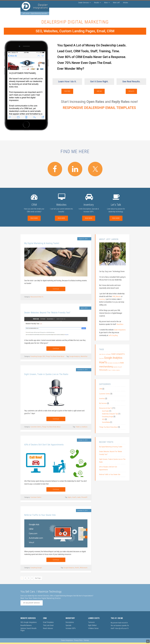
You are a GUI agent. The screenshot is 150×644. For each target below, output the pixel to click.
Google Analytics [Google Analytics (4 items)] (113, 358)
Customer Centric (36, 428)
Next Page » (38, 580)
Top (145, 639)
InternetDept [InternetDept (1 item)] (115, 363)
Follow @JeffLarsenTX (122, 630)
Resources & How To (37, 297)
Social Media (106, 422)
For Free (67, 91)
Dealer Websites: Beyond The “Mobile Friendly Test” (55, 313)
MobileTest (84, 357)
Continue (56, 289)
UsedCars (84, 428)
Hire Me (99, 91)
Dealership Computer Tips (111, 414)
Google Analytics (75, 357)
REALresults (84, 569)
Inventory (102, 299)
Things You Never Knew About (55, 357)
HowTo (74, 499)
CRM (114, 297)
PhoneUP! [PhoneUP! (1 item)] (120, 367)
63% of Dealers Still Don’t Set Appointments (51, 445)
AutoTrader (106, 411)
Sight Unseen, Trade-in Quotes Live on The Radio (53, 375)
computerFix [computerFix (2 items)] (120, 354)
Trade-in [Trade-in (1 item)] (110, 370)
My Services (103, 403)
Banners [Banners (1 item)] (104, 354)
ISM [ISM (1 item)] (119, 363)
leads (79, 499)
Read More (34, 218)
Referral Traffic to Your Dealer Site (45, 516)
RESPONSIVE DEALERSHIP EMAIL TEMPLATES (99, 108)
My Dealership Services (32, 604)
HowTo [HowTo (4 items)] (103, 363)
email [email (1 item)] (103, 359)
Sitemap (86, 642)
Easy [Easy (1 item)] (100, 359)
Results (131, 91)
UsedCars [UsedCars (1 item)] (118, 370)
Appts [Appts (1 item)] (100, 354)
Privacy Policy (78, 642)
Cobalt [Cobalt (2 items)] (113, 354)
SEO (44, 357)
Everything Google (36, 357)
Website (119, 297)
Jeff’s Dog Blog (118, 336)
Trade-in (78, 428)
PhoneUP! (84, 499)
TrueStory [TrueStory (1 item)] (114, 370)
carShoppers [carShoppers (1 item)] (108, 354)
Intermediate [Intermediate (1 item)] (110, 363)
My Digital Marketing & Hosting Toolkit (47, 243)
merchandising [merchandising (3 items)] (106, 367)
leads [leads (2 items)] (122, 363)
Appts (70, 499)
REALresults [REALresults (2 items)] (103, 370)
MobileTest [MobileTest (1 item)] (115, 367)
